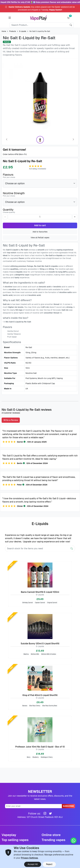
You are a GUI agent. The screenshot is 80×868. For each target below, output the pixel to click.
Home (4, 31)
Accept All (33, 864)
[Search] (39, 25)
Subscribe (68, 806)
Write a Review (11, 420)
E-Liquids (23, 31)
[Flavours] (40, 183)
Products (13, 31)
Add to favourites (40, 232)
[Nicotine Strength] (40, 202)
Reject (49, 864)
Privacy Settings (29, 858)
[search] (71, 25)
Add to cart (40, 225)
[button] (10, 18)
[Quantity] (40, 217)
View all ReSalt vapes (40, 238)
